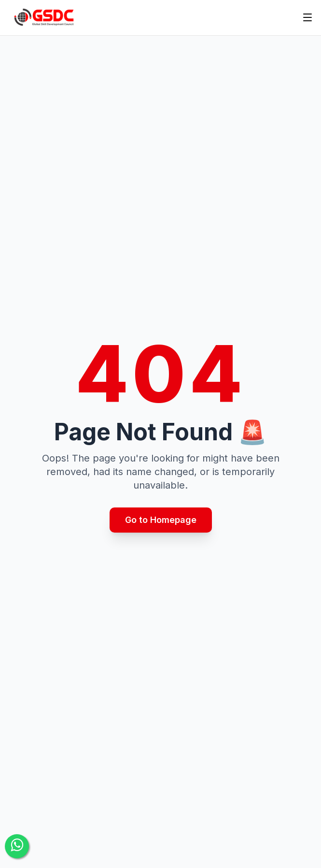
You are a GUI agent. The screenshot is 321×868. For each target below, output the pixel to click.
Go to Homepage (161, 520)
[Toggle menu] (307, 17)
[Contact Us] (17, 846)
